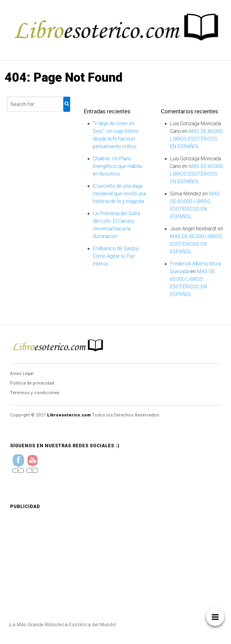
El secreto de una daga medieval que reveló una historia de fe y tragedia (119, 194)
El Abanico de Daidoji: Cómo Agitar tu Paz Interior (116, 256)
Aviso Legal (22, 373)
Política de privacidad (32, 383)
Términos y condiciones (35, 393)
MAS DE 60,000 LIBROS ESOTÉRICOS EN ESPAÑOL (196, 139)
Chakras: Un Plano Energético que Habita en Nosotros (117, 166)
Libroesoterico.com (69, 415)
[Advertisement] (115, 554)
